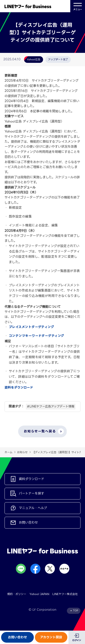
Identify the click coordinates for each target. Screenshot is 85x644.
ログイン (77, 640)
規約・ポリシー (17, 594)
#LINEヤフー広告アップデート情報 (51, 406)
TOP (76, 611)
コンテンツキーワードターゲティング (36, 336)
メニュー (78, 6)
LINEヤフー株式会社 (65, 594)
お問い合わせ (17, 637)
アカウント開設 (51, 637)
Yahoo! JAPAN (39, 594)
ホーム (8, 452)
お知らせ (22, 452)
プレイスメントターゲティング (31, 327)
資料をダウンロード (19, 387)
